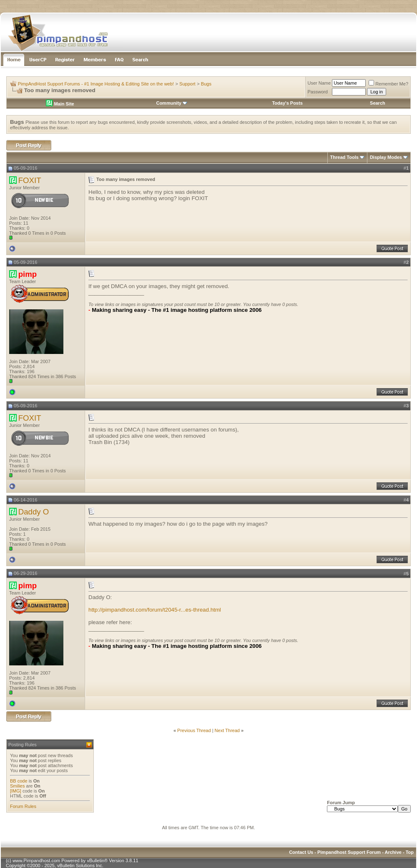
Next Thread (227, 730)
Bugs (206, 84)
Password (318, 92)
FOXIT (30, 180)
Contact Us (301, 852)
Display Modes (386, 157)
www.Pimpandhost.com (36, 860)
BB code (19, 781)
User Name (319, 83)
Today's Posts (287, 103)
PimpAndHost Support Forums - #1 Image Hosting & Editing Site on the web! (96, 84)
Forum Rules (23, 806)
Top (410, 852)
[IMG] (16, 791)
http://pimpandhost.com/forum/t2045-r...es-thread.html (155, 610)
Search (378, 103)
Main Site (60, 104)
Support (187, 84)
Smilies (17, 786)
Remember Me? (388, 84)
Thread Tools (344, 157)
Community (172, 103)
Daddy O (34, 512)
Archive (393, 852)
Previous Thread (194, 730)
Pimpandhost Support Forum (349, 852)
